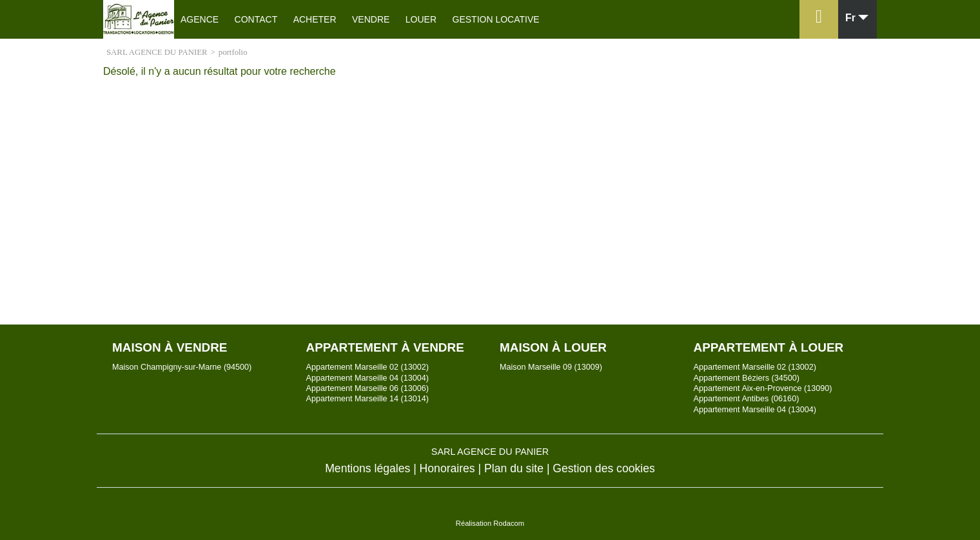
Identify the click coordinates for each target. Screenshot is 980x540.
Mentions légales (367, 468)
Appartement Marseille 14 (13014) (367, 399)
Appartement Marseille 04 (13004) (367, 378)
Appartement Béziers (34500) (747, 378)
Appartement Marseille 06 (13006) (367, 388)
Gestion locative (496, 19)
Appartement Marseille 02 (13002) (367, 367)
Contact (256, 19)
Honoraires (447, 468)
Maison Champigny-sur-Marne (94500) (182, 367)
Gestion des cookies (603, 468)
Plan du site (514, 468)
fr (850, 18)
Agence (200, 19)
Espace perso (817, 38)
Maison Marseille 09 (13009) (551, 367)
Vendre (371, 19)
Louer (421, 19)
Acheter (315, 19)
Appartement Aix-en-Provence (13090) (763, 388)
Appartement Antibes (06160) (747, 399)
